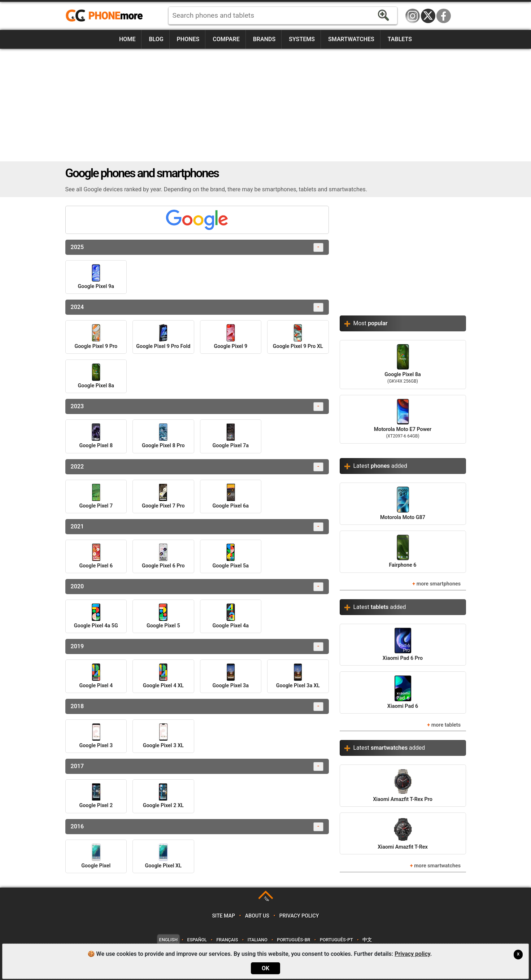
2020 (197, 587)
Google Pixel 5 (163, 616)
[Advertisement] (266, 105)
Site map (223, 916)
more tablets (446, 725)
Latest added (380, 466)
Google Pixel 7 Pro (163, 496)
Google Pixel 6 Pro (163, 556)
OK (265, 968)
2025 (197, 247)
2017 (197, 766)
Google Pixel (96, 856)
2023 (197, 407)
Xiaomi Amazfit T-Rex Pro (403, 785)
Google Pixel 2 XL (163, 796)
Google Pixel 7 (96, 496)
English (168, 940)
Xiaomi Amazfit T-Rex (403, 833)
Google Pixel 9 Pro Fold (163, 337)
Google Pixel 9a (96, 277)
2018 (197, 707)
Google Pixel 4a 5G (96, 616)
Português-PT (336, 940)
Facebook (444, 16)
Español (197, 940)
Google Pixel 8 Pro (163, 436)
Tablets (400, 39)
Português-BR (293, 940)
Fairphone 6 (402, 551)
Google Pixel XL (163, 856)
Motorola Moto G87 (403, 503)
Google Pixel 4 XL (163, 676)
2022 (197, 467)
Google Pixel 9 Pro (96, 337)
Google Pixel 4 (96, 676)
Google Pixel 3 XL (163, 736)
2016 (197, 827)
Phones (188, 39)
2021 (197, 527)
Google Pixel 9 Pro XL (298, 337)
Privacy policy (299, 916)
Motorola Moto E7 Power (403, 419)
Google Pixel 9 (230, 337)
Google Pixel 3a (231, 676)
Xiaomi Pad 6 (403, 692)
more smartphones (439, 584)
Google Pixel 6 (96, 556)
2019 (197, 647)
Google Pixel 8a (96, 376)
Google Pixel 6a (231, 496)
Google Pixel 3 (96, 736)
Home (127, 39)
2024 (197, 307)
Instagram (413, 16)
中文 (367, 940)
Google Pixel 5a (231, 556)
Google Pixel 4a (231, 616)
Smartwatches (351, 39)
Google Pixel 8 (96, 436)
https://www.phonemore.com (106, 16)
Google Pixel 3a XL (298, 676)
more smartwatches (437, 866)
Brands (264, 39)
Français (227, 940)
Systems (302, 39)
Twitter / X (428, 16)
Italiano (258, 940)
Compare (226, 39)
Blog (156, 39)
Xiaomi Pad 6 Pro (403, 644)
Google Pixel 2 (96, 796)
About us (257, 916)
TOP (266, 899)
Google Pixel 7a (231, 436)
